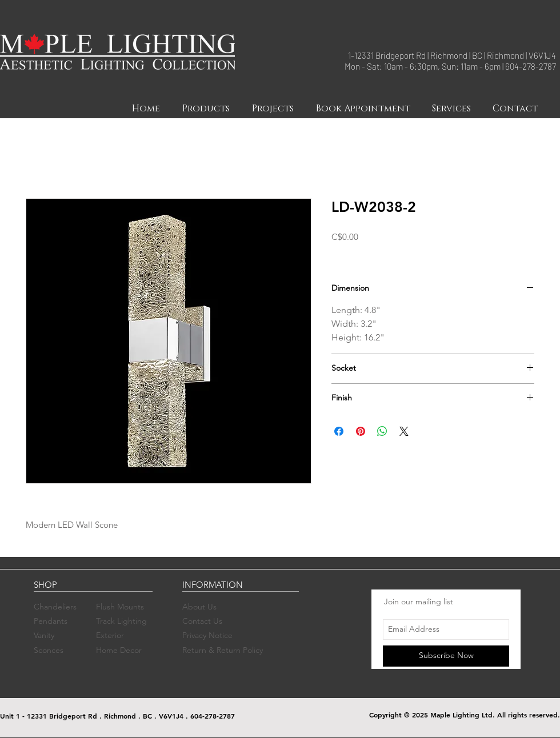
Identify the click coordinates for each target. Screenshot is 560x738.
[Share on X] (404, 431)
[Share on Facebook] (339, 431)
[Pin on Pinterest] (361, 431)
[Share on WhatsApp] (382, 431)
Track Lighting (121, 621)
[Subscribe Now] (446, 656)
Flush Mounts (120, 607)
